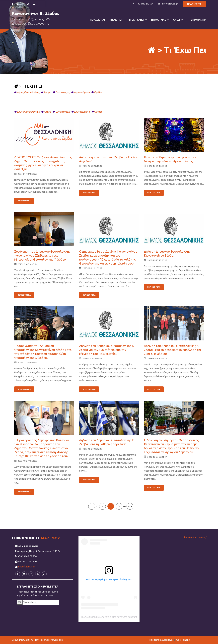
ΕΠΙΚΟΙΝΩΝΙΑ (199, 20)
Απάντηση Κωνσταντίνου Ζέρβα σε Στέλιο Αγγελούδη (108, 159)
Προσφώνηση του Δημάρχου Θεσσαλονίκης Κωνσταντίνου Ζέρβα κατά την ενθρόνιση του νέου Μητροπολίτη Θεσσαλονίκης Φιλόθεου (43, 352)
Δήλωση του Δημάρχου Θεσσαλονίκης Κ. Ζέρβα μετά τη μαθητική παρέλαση (107, 442)
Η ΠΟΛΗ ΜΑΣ (159, 20)
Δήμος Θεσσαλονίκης (29, 92)
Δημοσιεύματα (83, 92)
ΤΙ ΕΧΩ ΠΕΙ (115, 20)
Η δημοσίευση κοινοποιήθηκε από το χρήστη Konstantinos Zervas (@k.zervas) (122, 617)
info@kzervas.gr (168, 4)
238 (130, 506)
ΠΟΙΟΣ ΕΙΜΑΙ (97, 20)
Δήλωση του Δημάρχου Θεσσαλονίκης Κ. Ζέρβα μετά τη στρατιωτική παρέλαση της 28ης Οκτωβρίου (173, 350)
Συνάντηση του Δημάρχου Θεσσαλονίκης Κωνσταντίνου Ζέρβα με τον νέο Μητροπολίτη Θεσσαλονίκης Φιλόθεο (42, 255)
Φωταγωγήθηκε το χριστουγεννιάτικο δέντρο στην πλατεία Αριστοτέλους (170, 159)
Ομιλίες (99, 92)
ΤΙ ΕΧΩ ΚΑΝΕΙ (136, 20)
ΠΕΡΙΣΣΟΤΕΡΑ (24, 201)
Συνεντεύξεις (63, 92)
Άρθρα (48, 92)
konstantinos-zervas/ (195, 538)
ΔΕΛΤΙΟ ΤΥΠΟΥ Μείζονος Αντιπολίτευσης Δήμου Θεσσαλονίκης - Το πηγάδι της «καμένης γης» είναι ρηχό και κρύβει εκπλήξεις (43, 163)
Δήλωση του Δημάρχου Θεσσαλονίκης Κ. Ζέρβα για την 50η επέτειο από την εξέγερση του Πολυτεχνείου (107, 350)
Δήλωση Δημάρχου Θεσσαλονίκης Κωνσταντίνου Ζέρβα (167, 253)
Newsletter (194, 4)
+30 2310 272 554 (143, 4)
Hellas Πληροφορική (74, 640)
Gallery (178, 20)
